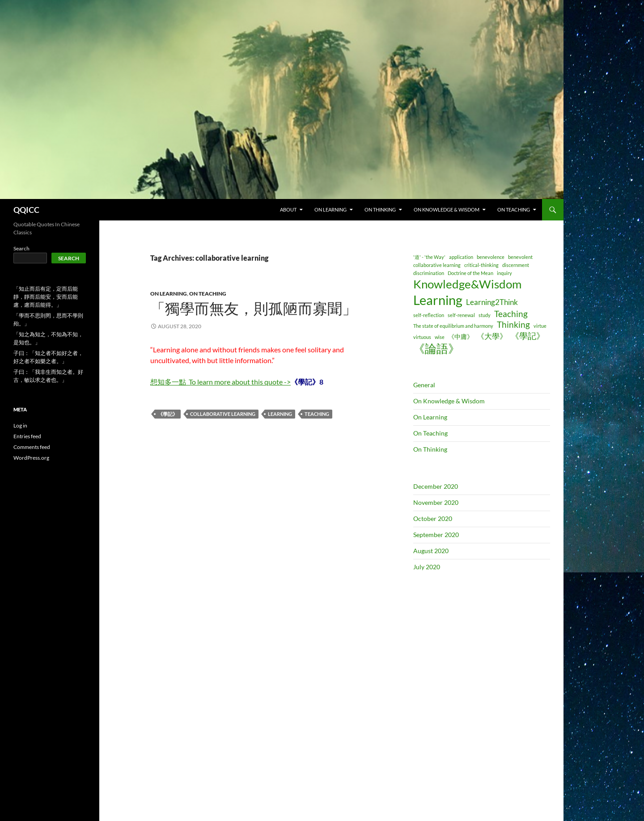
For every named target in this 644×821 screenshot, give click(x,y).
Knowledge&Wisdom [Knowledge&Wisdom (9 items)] (467, 284)
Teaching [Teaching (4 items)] (511, 314)
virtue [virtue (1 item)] (540, 326)
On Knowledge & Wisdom (449, 401)
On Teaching (208, 294)
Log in (20, 425)
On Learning (169, 294)
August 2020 (431, 551)
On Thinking (430, 449)
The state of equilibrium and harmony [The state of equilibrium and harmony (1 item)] (453, 326)
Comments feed (32, 447)
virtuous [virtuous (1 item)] (422, 337)
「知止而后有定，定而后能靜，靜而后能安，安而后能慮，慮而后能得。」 (46, 297)
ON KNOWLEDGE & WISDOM (447, 209)
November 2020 (436, 502)
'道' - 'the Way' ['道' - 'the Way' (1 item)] (429, 257)
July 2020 (427, 567)
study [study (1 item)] (485, 315)
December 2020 (436, 486)
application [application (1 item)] (461, 257)
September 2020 (436, 535)
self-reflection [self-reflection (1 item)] (429, 315)
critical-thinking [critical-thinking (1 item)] (481, 265)
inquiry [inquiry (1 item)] (504, 273)
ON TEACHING (514, 209)
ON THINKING (380, 209)
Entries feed (27, 436)
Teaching (317, 414)
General (424, 385)
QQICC (26, 210)
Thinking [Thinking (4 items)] (513, 324)
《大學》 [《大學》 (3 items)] (492, 336)
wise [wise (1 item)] (440, 337)
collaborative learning (223, 414)
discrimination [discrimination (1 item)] (429, 273)
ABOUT (288, 209)
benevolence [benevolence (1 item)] (491, 257)
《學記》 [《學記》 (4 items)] (528, 336)
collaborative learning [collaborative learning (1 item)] (437, 265)
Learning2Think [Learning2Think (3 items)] (492, 302)
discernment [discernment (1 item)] (516, 265)
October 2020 (433, 518)
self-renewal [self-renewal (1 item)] (461, 315)
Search (21, 248)
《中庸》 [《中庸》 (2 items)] (461, 336)
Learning (280, 414)
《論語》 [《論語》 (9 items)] (436, 348)
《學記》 (168, 414)
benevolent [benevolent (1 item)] (520, 257)
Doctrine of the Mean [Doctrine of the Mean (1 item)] (470, 273)
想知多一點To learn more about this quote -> (220, 382)
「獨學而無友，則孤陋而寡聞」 (254, 309)
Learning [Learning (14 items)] (438, 300)
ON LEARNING (330, 209)
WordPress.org (31, 458)
